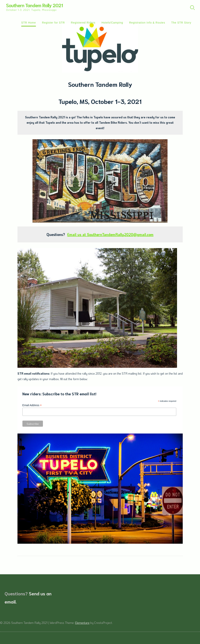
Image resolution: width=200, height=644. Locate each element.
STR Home (29, 23)
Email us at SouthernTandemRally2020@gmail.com (110, 234)
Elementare (82, 623)
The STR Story (181, 23)
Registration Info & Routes (147, 23)
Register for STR (53, 23)
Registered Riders (83, 23)
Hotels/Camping (112, 23)
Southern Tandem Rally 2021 (34, 5)
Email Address (32, 405)
